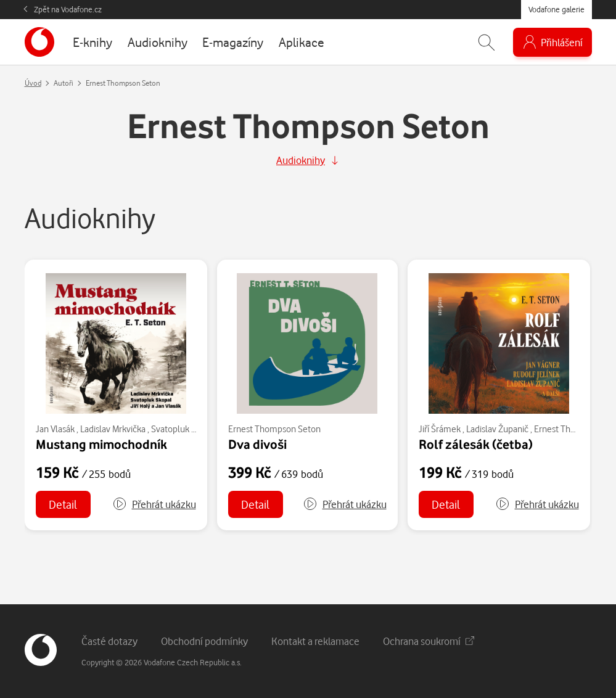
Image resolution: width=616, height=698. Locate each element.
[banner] (39, 42)
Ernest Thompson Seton (274, 429)
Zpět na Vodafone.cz (68, 9)
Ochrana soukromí (429, 641)
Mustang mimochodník (101, 444)
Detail (63, 504)
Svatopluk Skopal (184, 429)
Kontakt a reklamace (315, 641)
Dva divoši (257, 444)
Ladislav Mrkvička (113, 429)
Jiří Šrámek (440, 429)
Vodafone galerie (556, 9)
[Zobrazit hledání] (487, 42)
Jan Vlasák (55, 429)
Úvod (33, 83)
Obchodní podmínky (204, 641)
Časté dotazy (109, 641)
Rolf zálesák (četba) (476, 444)
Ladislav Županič (497, 429)
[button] (154, 504)
